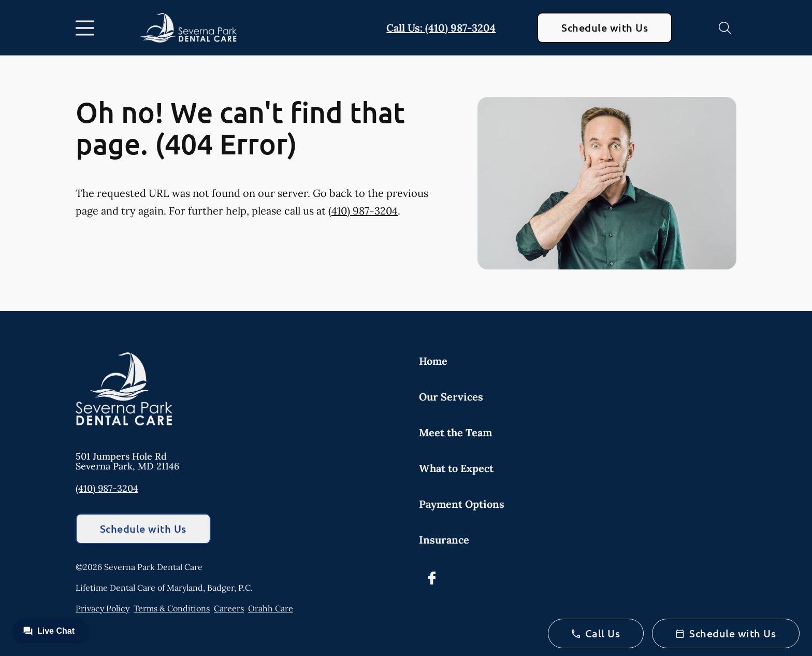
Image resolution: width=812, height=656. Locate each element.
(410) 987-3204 (363, 211)
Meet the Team (455, 432)
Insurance (444, 540)
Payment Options (462, 504)
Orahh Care (271, 608)
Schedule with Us (605, 27)
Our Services (451, 397)
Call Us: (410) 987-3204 (441, 28)
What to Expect (456, 468)
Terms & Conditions (172, 608)
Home (433, 361)
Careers (229, 608)
